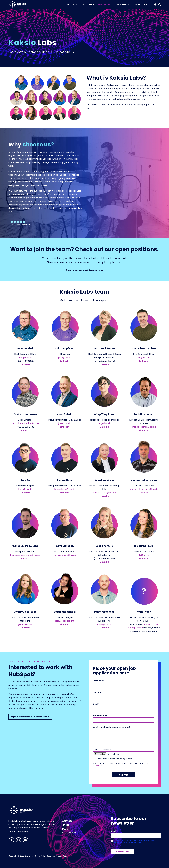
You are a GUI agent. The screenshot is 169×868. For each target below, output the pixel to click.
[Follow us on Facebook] (12, 840)
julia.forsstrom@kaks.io (104, 493)
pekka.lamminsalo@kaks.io (25, 423)
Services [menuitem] (67, 821)
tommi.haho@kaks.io (65, 489)
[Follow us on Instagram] (18, 840)
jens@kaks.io (25, 357)
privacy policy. (98, 765)
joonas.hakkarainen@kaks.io (144, 489)
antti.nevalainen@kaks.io (144, 427)
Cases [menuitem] (66, 825)
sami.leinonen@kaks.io (65, 555)
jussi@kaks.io (65, 423)
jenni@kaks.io (25, 624)
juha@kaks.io (65, 357)
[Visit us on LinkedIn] (25, 840)
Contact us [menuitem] (69, 833)
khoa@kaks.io (25, 489)
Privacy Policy (62, 856)
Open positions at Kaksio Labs (84, 270)
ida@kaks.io (144, 555)
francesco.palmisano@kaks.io (25, 555)
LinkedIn (65, 361)
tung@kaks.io (104, 423)
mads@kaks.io (104, 624)
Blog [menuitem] (65, 829)
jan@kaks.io (144, 357)
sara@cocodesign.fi (65, 621)
